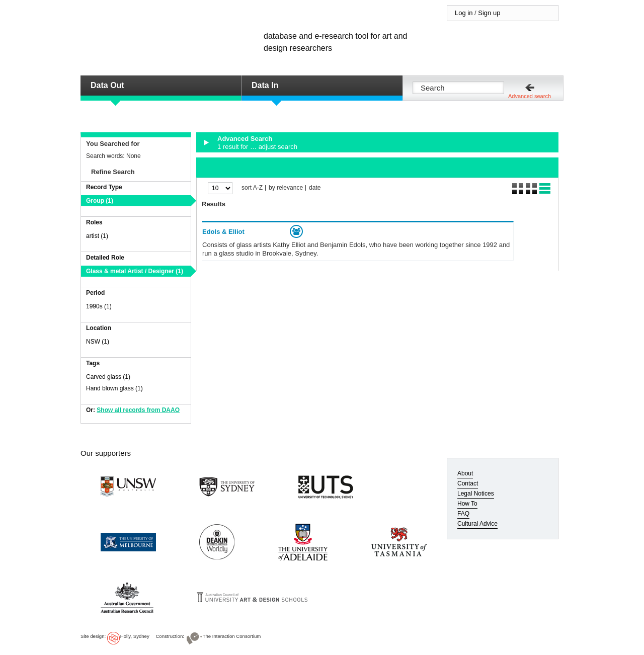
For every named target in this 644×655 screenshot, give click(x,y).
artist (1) (97, 236)
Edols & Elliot (223, 232)
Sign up (489, 13)
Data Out (107, 85)
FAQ (463, 514)
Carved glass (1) (108, 377)
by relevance (286, 188)
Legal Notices (476, 494)
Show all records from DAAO (138, 410)
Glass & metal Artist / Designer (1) (135, 271)
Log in (464, 13)
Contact (468, 483)
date (315, 188)
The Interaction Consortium (232, 636)
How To (467, 504)
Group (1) (100, 201)
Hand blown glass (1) (114, 388)
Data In (265, 85)
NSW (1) (98, 342)
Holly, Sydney (135, 636)
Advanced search (530, 96)
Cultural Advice (477, 524)
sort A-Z (252, 188)
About (465, 473)
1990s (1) (99, 306)
